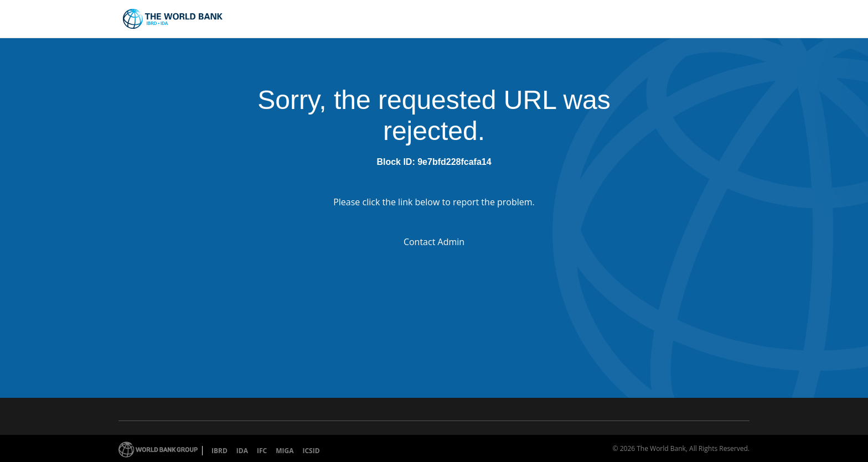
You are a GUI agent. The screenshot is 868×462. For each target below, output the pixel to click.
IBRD (219, 451)
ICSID (311, 451)
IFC (262, 451)
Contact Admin (434, 242)
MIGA (285, 451)
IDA (242, 451)
